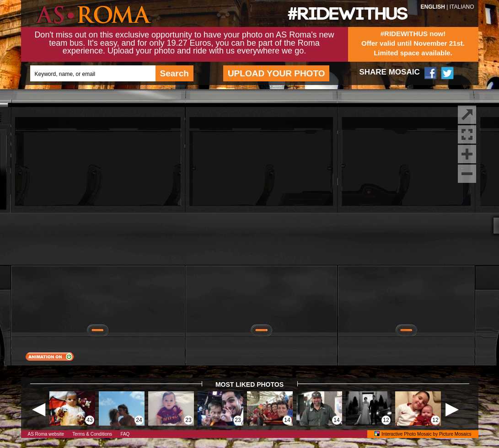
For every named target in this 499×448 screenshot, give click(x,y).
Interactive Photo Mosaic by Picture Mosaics (426, 434)
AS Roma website (46, 434)
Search (174, 73)
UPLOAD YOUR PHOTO (276, 73)
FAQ (125, 434)
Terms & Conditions (92, 434)
